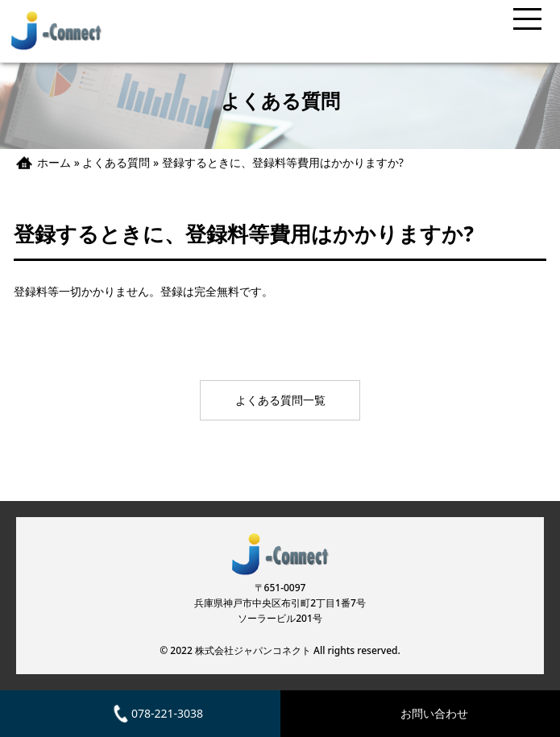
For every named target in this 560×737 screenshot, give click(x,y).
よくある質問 (116, 162)
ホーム (54, 162)
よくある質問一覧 (280, 400)
